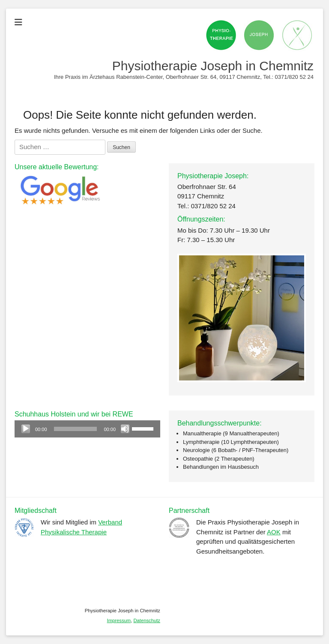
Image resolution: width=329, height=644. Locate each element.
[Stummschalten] (125, 429)
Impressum (119, 620)
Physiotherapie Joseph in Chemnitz (213, 66)
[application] (87, 429)
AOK (274, 532)
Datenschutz (147, 620)
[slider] (76, 429)
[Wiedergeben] (26, 429)
